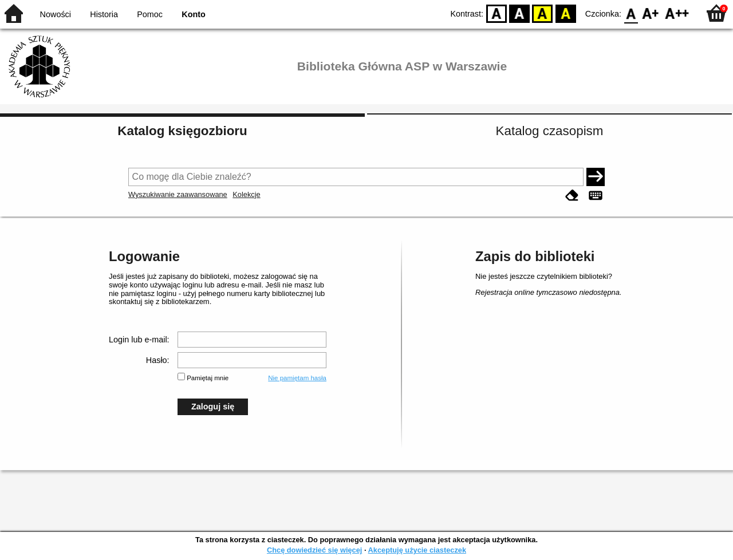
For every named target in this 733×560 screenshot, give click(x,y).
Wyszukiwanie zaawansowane (178, 194)
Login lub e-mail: (139, 340)
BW (519, 13)
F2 (677, 13)
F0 (631, 13)
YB (543, 13)
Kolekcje (246, 194)
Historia (104, 14)
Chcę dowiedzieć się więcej (314, 550)
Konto (194, 14)
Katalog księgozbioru (182, 131)
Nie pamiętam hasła (297, 378)
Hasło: (158, 360)
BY (565, 13)
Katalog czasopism (550, 131)
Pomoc (150, 14)
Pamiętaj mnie (208, 378)
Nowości (56, 14)
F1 (651, 13)
